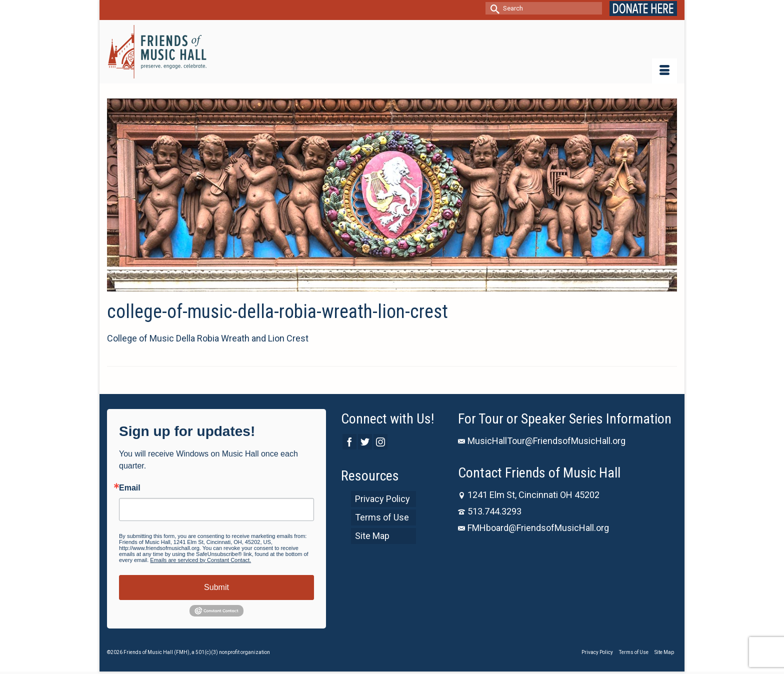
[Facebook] (349, 442)
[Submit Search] (493, 8)
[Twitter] (365, 442)
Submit (216, 587)
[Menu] (664, 71)
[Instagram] (380, 442)
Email (130, 488)
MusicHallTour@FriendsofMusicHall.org (542, 441)
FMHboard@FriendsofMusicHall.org (533, 528)
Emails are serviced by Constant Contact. (200, 560)
